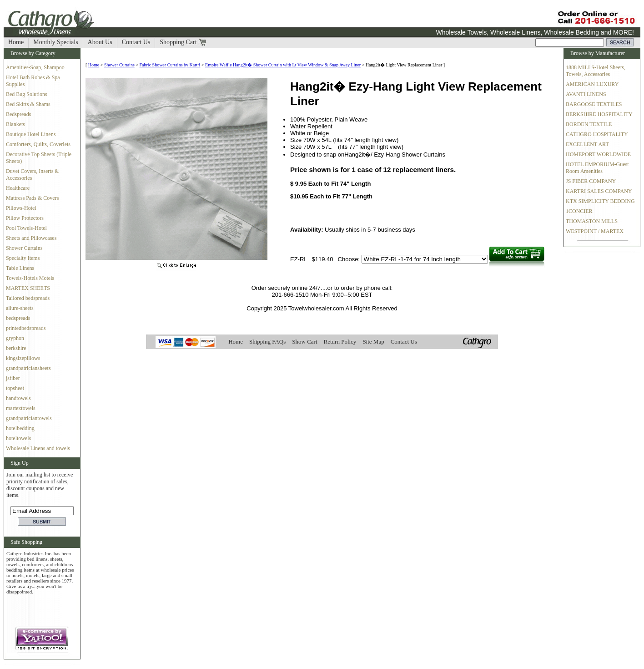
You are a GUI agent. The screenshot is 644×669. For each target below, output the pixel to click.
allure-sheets (20, 308)
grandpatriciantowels (29, 418)
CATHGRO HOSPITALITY (597, 134)
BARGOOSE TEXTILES (594, 104)
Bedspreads (18, 114)
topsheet (15, 388)
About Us (100, 42)
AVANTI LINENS (586, 94)
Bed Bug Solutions (27, 94)
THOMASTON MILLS (592, 221)
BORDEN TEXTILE (589, 124)
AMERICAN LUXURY (592, 84)
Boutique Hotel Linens (31, 134)
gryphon (15, 338)
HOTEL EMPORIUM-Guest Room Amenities (597, 168)
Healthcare (18, 188)
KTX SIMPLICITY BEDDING (600, 201)
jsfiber (13, 378)
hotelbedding (20, 428)
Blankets (15, 124)
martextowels (21, 408)
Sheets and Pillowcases (31, 238)
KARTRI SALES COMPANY (599, 191)
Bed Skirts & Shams (28, 104)
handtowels (18, 398)
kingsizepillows (23, 358)
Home (16, 42)
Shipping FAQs (267, 342)
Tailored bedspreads (28, 298)
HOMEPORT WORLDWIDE (598, 154)
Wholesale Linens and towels (38, 448)
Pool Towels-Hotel (26, 228)
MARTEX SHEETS (28, 288)
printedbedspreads (26, 328)
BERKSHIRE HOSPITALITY (599, 114)
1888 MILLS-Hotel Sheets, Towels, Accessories (596, 71)
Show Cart (304, 342)
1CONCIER (579, 211)
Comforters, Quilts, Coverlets (38, 144)
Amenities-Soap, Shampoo (35, 67)
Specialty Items (23, 258)
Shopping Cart (178, 42)
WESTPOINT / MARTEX (595, 231)
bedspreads (18, 318)
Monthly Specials (55, 42)
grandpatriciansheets (28, 368)
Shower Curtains (24, 248)
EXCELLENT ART (587, 144)
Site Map (373, 342)
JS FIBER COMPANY (591, 181)
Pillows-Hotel (21, 208)
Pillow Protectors (25, 218)
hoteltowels (18, 438)
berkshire (16, 348)
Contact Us (136, 42)
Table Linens (20, 268)
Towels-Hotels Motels (30, 278)
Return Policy (340, 342)
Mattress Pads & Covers (32, 198)
